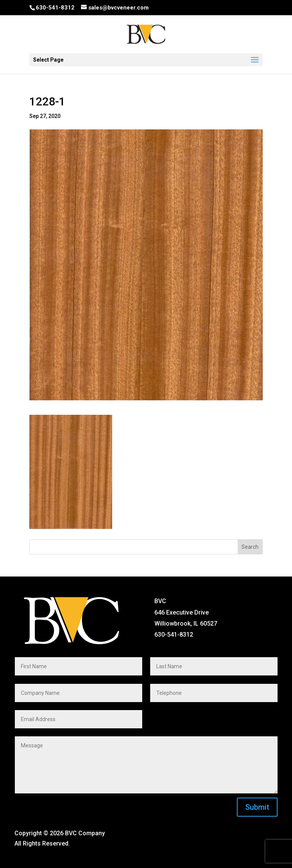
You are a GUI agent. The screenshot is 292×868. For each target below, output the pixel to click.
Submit (257, 807)
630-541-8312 (55, 8)
